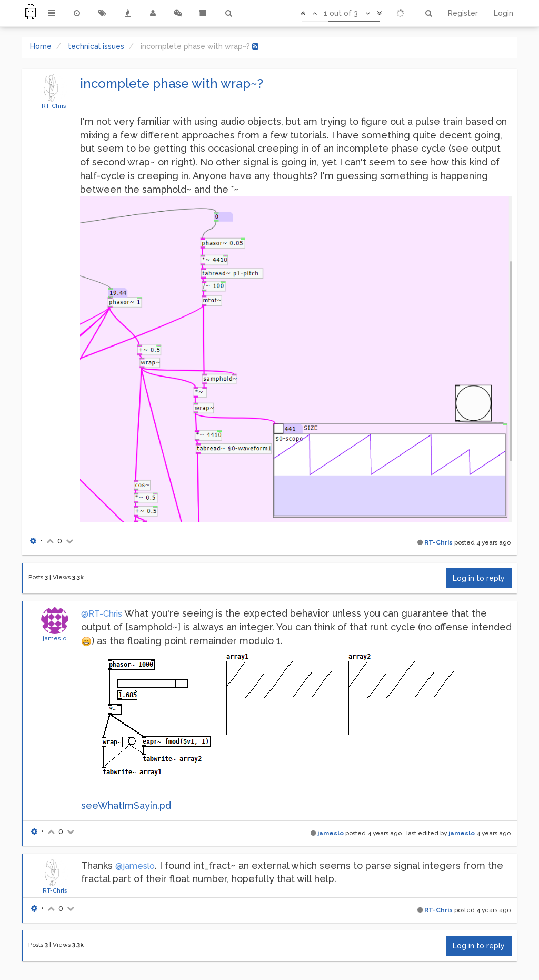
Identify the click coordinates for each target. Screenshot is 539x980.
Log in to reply (479, 578)
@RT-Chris (102, 614)
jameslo (55, 638)
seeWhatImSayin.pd (126, 805)
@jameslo (135, 866)
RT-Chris (54, 106)
